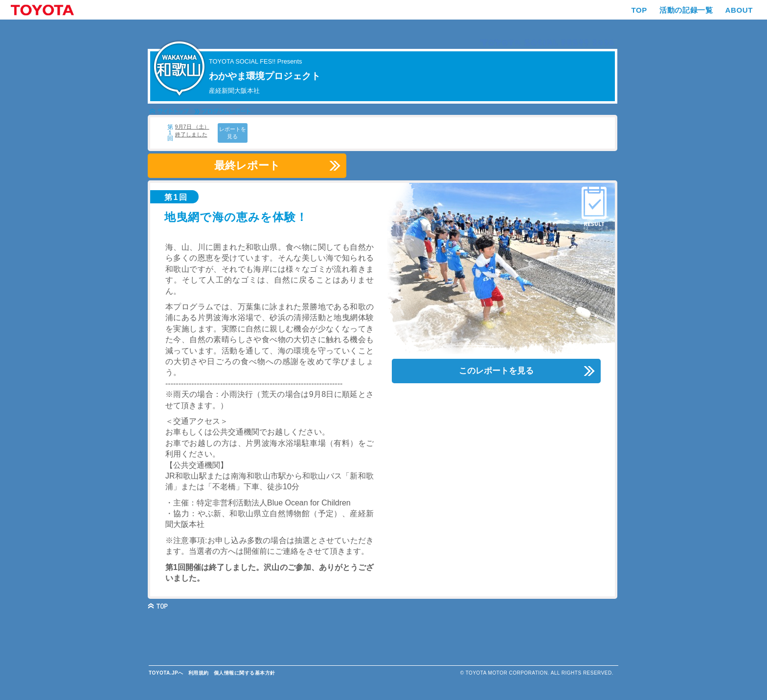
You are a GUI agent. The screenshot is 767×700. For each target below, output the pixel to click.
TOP (639, 10)
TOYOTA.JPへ (166, 673)
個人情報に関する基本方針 (245, 673)
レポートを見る (233, 133)
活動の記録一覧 (686, 10)
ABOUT (739, 10)
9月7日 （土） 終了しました (192, 130)
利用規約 (199, 673)
